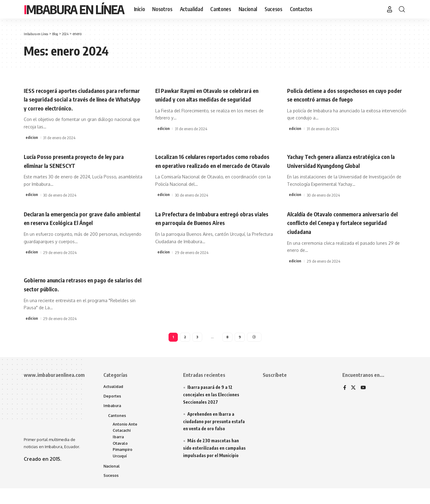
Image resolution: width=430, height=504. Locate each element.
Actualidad (115, 398)
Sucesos (111, 491)
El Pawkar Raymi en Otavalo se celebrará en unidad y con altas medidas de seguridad (214, 99)
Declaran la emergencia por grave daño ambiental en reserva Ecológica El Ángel (81, 227)
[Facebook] (345, 399)
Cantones (117, 428)
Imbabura (113, 417)
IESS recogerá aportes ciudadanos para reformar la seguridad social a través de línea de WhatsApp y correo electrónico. (81, 99)
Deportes (112, 407)
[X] (354, 399)
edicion (32, 138)
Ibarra (119, 450)
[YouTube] (364, 399)
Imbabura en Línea (74, 9)
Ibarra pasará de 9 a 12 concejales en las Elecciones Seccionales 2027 (211, 405)
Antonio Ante (125, 437)
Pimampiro (123, 464)
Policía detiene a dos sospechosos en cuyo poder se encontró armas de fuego (344, 95)
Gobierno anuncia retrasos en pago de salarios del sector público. (78, 293)
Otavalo (121, 457)
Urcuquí (121, 471)
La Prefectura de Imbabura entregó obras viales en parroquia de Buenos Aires (215, 227)
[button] (390, 9)
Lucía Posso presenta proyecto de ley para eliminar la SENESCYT (77, 161)
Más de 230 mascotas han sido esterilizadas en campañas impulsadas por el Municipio (214, 458)
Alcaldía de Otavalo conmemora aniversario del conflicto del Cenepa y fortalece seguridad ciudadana (341, 231)
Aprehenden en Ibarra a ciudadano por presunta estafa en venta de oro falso (214, 432)
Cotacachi (123, 444)
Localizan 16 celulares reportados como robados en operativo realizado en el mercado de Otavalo (212, 165)
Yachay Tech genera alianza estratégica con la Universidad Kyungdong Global (344, 161)
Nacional (112, 481)
